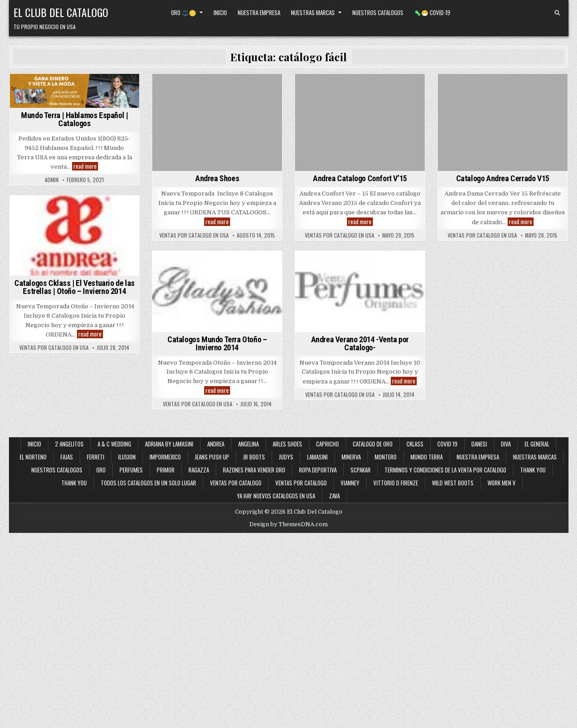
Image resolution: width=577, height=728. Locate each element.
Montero (386, 457)
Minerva (351, 457)
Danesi (479, 444)
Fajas (67, 457)
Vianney (350, 483)
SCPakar (361, 470)
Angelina (248, 444)
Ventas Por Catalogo (301, 483)
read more (86, 166)
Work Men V (502, 483)
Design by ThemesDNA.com (288, 524)
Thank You (533, 470)
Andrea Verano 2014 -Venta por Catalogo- (360, 343)
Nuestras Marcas (313, 13)
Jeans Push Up (212, 457)
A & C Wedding (114, 444)
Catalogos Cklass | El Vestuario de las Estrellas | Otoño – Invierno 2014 (75, 287)
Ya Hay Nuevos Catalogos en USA (276, 496)
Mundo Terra (427, 457)
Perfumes (131, 470)
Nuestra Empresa (259, 13)
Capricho (327, 444)
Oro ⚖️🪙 (184, 13)
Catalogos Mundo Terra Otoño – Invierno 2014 (217, 343)
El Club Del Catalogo (61, 12)
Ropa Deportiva (318, 470)
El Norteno (33, 457)
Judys (286, 457)
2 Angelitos (69, 444)
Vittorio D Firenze (396, 483)
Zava (334, 496)
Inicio (220, 13)
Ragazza (199, 470)
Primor (166, 470)
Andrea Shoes (217, 178)
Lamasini (317, 457)
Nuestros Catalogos (378, 13)
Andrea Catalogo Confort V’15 (360, 178)
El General (537, 444)
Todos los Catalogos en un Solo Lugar (148, 483)
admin (52, 180)
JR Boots (254, 457)
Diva (506, 444)
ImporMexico (165, 457)
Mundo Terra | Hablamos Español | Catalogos (74, 119)
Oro (101, 470)
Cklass (415, 444)
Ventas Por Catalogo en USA (194, 235)
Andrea (216, 444)
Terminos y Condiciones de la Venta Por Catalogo (445, 470)
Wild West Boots (453, 483)
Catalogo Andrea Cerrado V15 (503, 178)
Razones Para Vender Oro (254, 470)
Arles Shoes (287, 444)
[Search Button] (557, 13)
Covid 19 (447, 444)
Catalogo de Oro (373, 444)
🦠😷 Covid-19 (432, 13)
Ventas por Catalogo (236, 483)
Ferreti (96, 457)
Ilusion (127, 457)
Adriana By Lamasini (169, 444)
